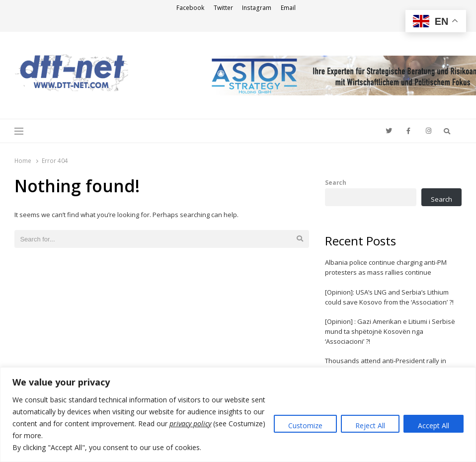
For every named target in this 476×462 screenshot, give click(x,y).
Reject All (370, 425)
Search (336, 182)
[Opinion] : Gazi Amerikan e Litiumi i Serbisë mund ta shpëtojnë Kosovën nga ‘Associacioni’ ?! (390, 331)
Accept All (434, 425)
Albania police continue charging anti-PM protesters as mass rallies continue (386, 267)
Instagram (257, 8)
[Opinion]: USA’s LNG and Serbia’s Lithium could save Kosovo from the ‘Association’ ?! (389, 297)
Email (288, 8)
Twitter (223, 8)
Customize (305, 425)
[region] (238, 415)
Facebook (190, 8)
